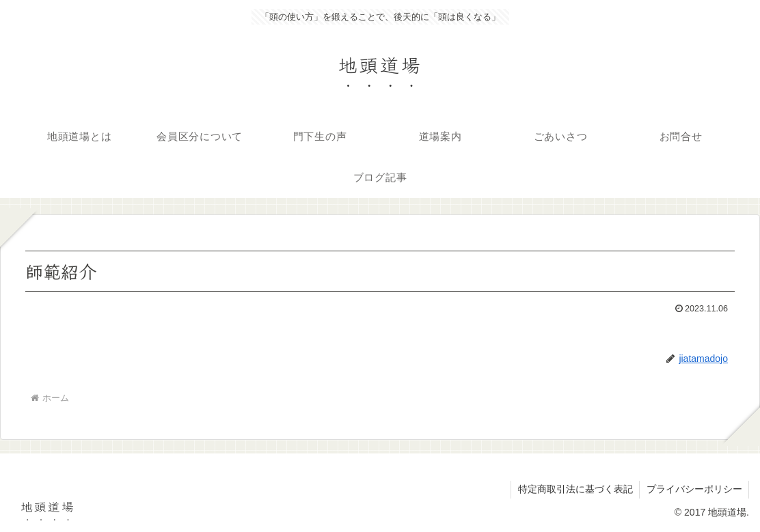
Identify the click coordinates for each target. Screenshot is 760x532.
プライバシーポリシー (694, 490)
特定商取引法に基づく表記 (574, 490)
